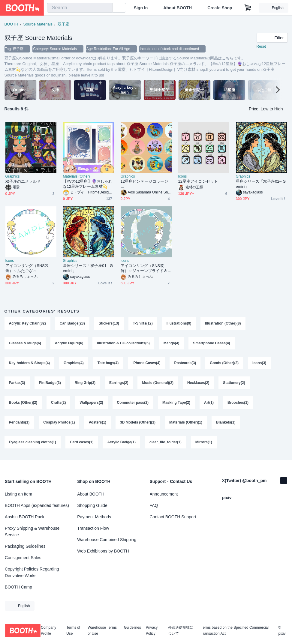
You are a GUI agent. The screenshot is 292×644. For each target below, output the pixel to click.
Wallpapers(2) (92, 403)
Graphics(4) (74, 363)
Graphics (13, 177)
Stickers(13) (109, 324)
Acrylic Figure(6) (69, 343)
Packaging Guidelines (25, 546)
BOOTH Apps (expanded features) (37, 505)
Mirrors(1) (204, 442)
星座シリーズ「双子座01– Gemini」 (88, 268)
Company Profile (48, 631)
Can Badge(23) (72, 324)
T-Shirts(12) (143, 324)
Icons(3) (259, 363)
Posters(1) (98, 423)
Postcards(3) (185, 363)
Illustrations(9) (179, 324)
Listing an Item (18, 494)
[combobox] (80, 8)
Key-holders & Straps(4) (30, 363)
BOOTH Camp (18, 587)
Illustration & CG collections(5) (123, 343)
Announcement (164, 494)
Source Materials (38, 24)
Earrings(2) (119, 383)
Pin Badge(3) (50, 383)
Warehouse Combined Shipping (107, 540)
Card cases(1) (82, 442)
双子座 (63, 24)
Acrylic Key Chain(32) (27, 324)
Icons (183, 177)
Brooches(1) (238, 403)
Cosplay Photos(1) (59, 423)
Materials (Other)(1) (186, 423)
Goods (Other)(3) (224, 363)
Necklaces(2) (198, 383)
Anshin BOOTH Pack (25, 517)
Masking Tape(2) (176, 403)
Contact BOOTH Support (173, 517)
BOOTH (11, 24)
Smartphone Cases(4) (212, 343)
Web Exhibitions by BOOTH (103, 551)
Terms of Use (73, 631)
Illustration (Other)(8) (223, 324)
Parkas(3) (17, 383)
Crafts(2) (58, 403)
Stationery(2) (234, 383)
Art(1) (209, 403)
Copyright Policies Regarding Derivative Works (32, 572)
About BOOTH (178, 8)
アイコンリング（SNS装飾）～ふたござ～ (27, 268)
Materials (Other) (77, 177)
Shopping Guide (92, 505)
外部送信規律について (181, 631)
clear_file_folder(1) (166, 442)
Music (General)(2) (158, 383)
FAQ (154, 505)
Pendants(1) (19, 423)
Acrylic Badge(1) (122, 442)
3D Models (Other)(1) (138, 423)
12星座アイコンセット (198, 182)
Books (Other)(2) (23, 403)
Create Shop (220, 8)
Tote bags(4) (108, 363)
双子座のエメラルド (23, 182)
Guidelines (132, 628)
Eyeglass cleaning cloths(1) (33, 442)
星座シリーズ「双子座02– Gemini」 (261, 184)
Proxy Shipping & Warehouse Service (32, 532)
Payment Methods (94, 517)
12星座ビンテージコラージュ (144, 184)
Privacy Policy (152, 631)
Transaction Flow (93, 528)
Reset (261, 47)
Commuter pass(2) (133, 403)
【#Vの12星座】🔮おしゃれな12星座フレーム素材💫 (88, 184)
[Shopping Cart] (248, 8)
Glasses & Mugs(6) (25, 343)
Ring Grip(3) (85, 383)
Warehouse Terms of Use (102, 631)
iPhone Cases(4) (146, 363)
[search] (107, 8)
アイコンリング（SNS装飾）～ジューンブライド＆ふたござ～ (144, 269)
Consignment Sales (23, 558)
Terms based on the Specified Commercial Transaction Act (235, 631)
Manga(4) (172, 343)
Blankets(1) (226, 423)
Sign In (141, 8)
